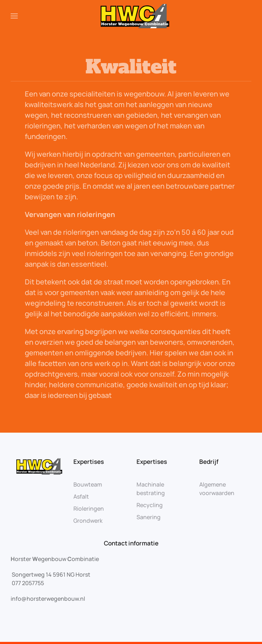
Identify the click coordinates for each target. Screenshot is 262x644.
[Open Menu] (14, 16)
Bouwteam (88, 484)
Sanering (149, 517)
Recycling (150, 505)
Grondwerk (88, 521)
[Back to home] (131, 16)
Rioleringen (89, 509)
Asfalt (81, 496)
